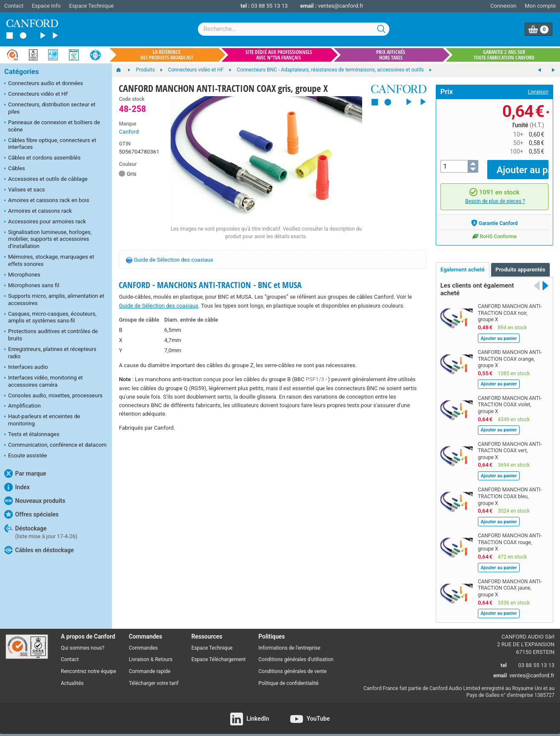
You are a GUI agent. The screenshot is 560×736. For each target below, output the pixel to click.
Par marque (25, 474)
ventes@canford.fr (341, 6)
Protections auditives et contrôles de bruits (51, 335)
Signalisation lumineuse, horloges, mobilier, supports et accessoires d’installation (48, 239)
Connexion (503, 6)
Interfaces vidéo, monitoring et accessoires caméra (44, 381)
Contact (14, 6)
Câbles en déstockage (39, 550)
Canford (129, 132)
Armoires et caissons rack (38, 211)
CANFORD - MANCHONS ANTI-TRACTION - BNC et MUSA (210, 285)
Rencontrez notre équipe (89, 665)
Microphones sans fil (32, 286)
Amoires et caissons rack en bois (47, 201)
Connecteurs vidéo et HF (36, 94)
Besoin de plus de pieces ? (495, 195)
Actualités (72, 677)
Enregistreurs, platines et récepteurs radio (50, 353)
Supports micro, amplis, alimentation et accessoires (54, 300)
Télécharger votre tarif (154, 677)
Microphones (22, 275)
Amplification (23, 406)
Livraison (538, 92)
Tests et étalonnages (32, 435)
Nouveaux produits (35, 501)
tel (504, 659)
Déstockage (41, 532)
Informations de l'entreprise (289, 642)
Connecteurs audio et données (44, 84)
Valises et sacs (25, 190)
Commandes (143, 642)
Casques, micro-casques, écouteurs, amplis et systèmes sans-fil (50, 317)
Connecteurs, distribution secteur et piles (50, 108)
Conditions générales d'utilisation (296, 653)
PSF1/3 (317, 379)
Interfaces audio (26, 368)
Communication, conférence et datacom (56, 445)
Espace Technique (91, 6)
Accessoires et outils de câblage (46, 180)
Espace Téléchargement (219, 653)
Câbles (15, 169)
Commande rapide (150, 665)
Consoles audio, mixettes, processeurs (53, 396)
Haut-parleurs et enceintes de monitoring (42, 420)
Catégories (21, 72)
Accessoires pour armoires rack (45, 222)
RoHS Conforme (494, 230)
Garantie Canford (494, 217)
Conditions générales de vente (292, 665)
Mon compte (540, 6)
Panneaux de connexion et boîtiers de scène (52, 126)
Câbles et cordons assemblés (42, 158)
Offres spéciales (31, 514)
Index (17, 487)
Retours (164, 653)
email (500, 669)
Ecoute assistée (26, 456)
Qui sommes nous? (83, 642)
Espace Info (46, 6)
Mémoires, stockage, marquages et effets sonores (49, 260)
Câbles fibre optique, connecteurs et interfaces (50, 144)
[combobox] (294, 29)
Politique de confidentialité (288, 677)
